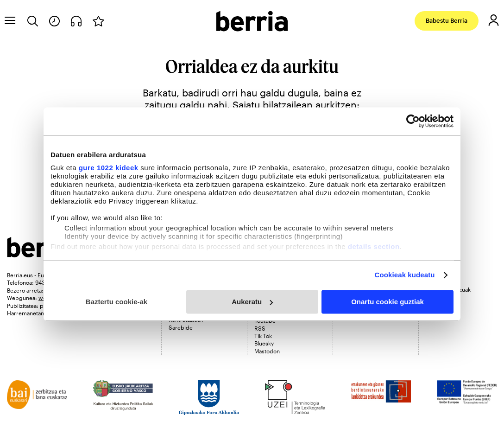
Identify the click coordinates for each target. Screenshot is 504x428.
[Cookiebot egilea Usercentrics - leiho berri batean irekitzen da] (413, 121)
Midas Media (442, 297)
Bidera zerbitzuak (448, 289)
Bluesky (264, 343)
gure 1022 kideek (109, 168)
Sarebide (181, 327)
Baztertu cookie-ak (117, 302)
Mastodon (267, 351)
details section (374, 246)
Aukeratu (252, 302)
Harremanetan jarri (31, 313)
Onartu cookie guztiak (387, 302)
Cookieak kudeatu (405, 275)
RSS (260, 328)
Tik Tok (263, 336)
